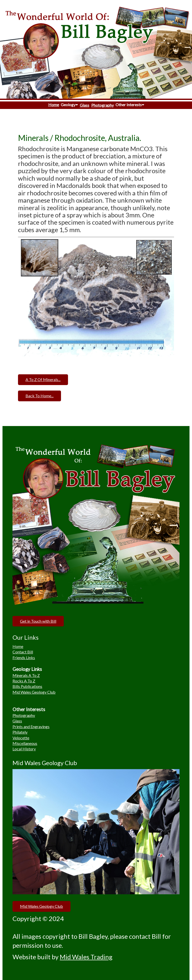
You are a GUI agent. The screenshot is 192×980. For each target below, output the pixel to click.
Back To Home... (39, 396)
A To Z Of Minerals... (43, 379)
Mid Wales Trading (86, 957)
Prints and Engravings (31, 727)
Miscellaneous (25, 743)
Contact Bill (23, 652)
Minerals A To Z (26, 675)
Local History (24, 749)
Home (54, 105)
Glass (84, 105)
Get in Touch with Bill (38, 621)
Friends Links (24, 658)
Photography (102, 105)
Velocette (21, 738)
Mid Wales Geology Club (34, 692)
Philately (20, 732)
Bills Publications (27, 686)
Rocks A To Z (24, 681)
